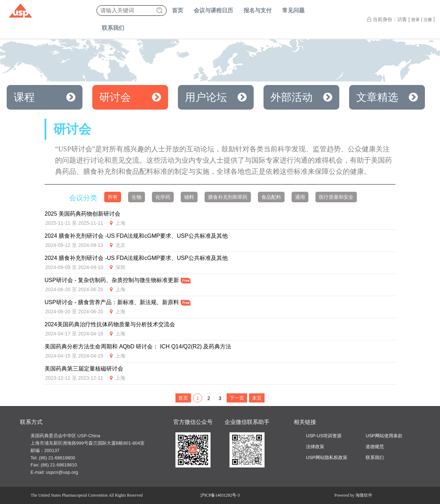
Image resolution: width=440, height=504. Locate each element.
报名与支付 (258, 10)
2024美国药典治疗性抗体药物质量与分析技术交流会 (110, 324)
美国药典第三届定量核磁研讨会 (84, 369)
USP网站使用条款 (384, 436)
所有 (113, 197)
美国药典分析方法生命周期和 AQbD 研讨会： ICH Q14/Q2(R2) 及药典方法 (138, 346)
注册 (428, 20)
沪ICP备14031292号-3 (220, 495)
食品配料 (271, 197)
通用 (300, 197)
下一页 (237, 398)
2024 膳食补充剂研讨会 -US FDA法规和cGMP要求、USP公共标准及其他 (136, 236)
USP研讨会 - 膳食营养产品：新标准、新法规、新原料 (118, 302)
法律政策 (315, 447)
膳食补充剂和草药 (228, 197)
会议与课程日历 (213, 10)
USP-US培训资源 (324, 436)
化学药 (163, 197)
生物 (136, 197)
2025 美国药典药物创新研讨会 (82, 214)
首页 (178, 10)
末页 (257, 398)
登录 (415, 20)
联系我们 (113, 28)
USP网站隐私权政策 (327, 457)
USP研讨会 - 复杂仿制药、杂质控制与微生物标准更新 (118, 280)
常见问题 (293, 10)
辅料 (189, 197)
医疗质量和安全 (336, 197)
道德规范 (375, 447)
